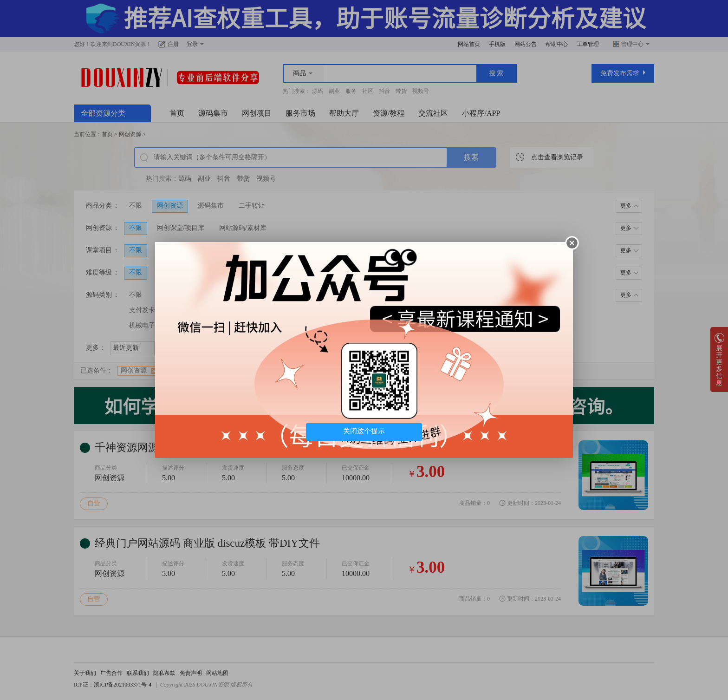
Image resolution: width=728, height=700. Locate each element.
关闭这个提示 (364, 431)
